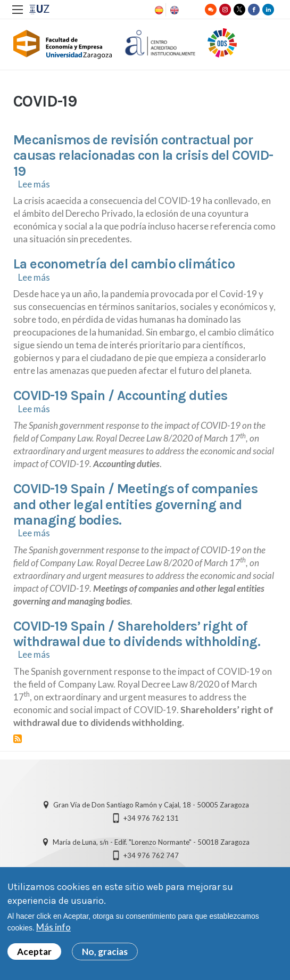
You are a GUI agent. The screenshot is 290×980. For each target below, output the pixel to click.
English (173, 10)
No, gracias (105, 952)
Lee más (34, 184)
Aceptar (34, 952)
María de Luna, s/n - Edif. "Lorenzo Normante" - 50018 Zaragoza (151, 842)
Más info (53, 927)
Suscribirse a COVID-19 (18, 739)
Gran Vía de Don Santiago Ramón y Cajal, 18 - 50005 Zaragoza (151, 805)
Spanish (158, 10)
